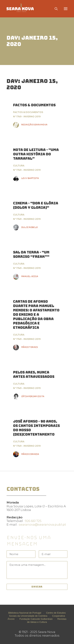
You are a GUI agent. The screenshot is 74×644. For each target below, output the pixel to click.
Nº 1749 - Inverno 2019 (27, 117)
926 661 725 (33, 521)
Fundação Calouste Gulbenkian (36, 619)
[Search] (55, 9)
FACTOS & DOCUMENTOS (34, 105)
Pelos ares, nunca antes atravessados (34, 375)
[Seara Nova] (23, 9)
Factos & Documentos (28, 112)
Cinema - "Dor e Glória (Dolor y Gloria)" (36, 205)
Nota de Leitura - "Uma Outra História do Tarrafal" (36, 154)
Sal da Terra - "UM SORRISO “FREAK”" (31, 254)
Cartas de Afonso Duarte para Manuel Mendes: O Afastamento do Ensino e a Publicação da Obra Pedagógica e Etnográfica (36, 315)
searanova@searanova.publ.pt (42, 525)
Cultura (19, 166)
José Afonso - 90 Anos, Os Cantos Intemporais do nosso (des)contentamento (36, 428)
